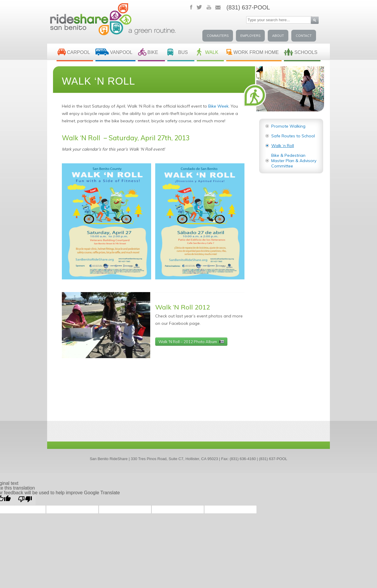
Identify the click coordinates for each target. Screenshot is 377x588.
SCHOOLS (306, 52)
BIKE (153, 52)
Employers (250, 36)
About (278, 36)
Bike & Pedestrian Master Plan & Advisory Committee (294, 161)
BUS (183, 52)
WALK (212, 52)
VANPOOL (121, 52)
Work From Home (256, 52)
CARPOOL (78, 52)
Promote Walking (288, 126)
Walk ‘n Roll (283, 146)
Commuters (218, 36)
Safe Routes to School (293, 136)
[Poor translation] (25, 500)
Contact (304, 36)
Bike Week (218, 106)
